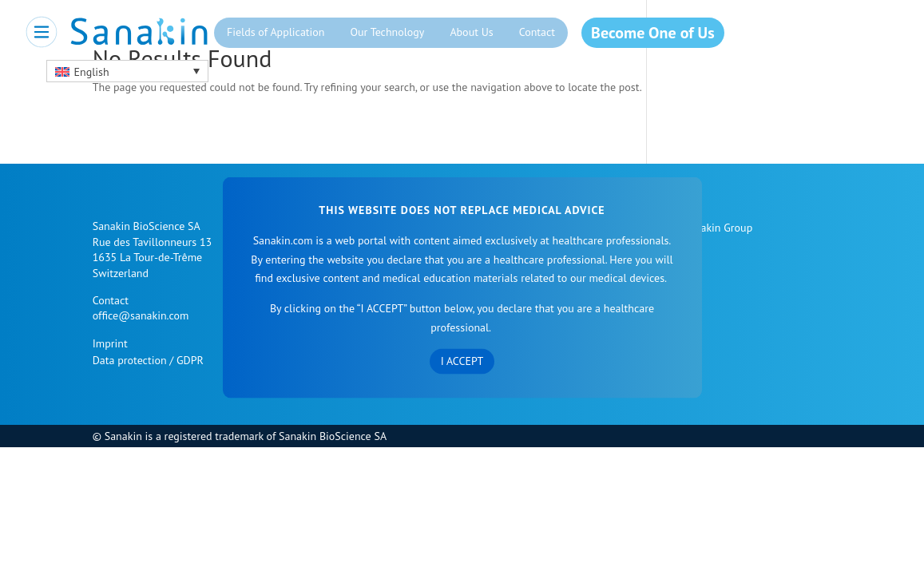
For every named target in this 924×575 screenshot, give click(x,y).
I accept (462, 360)
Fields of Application (276, 32)
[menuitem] (127, 71)
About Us (471, 32)
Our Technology (387, 32)
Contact (537, 32)
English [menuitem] (92, 72)
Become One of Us (652, 33)
